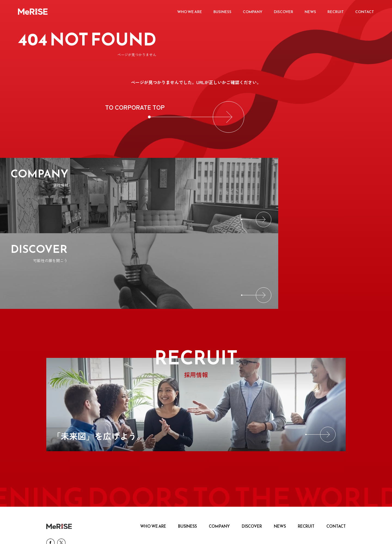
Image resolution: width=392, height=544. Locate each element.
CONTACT (336, 456)
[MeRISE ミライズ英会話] (137, 494)
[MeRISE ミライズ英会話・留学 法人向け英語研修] (318, 494)
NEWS (281, 456)
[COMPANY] (98, 196)
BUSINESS (191, 456)
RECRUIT (307, 456)
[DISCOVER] (294, 196)
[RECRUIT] (196, 333)
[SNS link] (50, 474)
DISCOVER (254, 456)
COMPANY (222, 456)
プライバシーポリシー (63, 535)
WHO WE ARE (158, 456)
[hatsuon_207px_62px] (258, 494)
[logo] (59, 456)
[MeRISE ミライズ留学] (197, 494)
